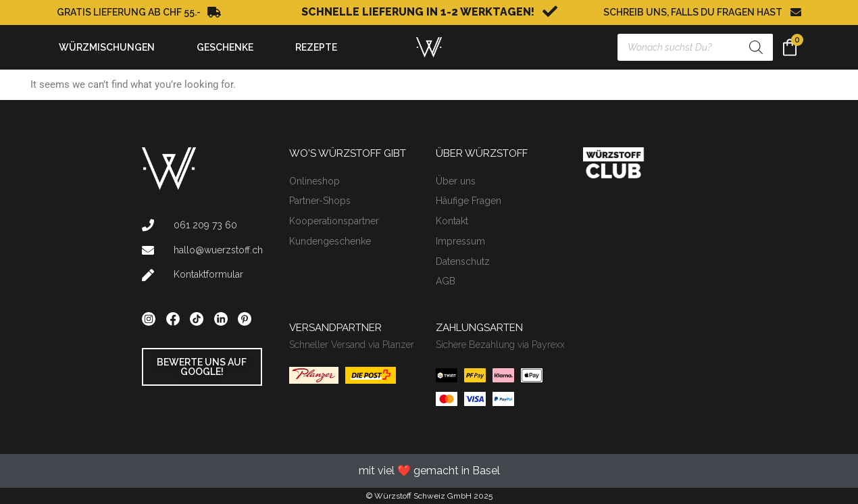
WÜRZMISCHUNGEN (110, 47)
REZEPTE (316, 47)
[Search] (756, 47)
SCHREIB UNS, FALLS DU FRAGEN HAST (693, 12)
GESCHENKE (228, 47)
